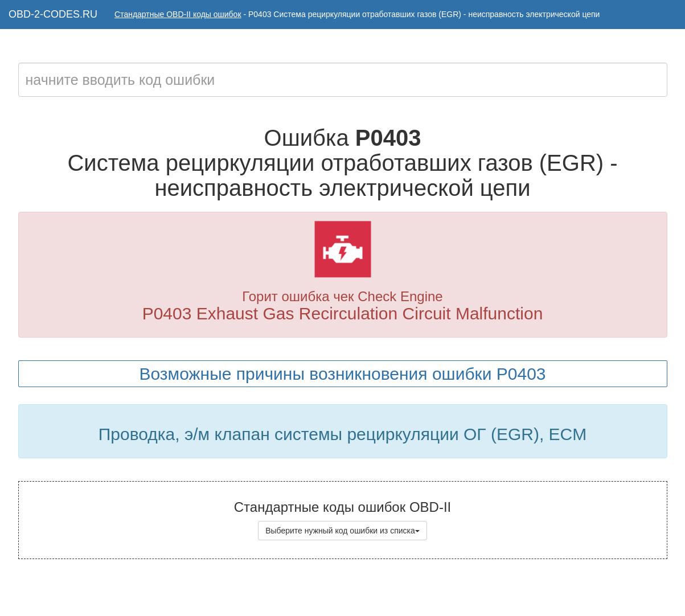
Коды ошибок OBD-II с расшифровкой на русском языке (373, 593)
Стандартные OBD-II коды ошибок (178, 14)
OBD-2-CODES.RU (53, 14)
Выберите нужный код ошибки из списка (342, 531)
